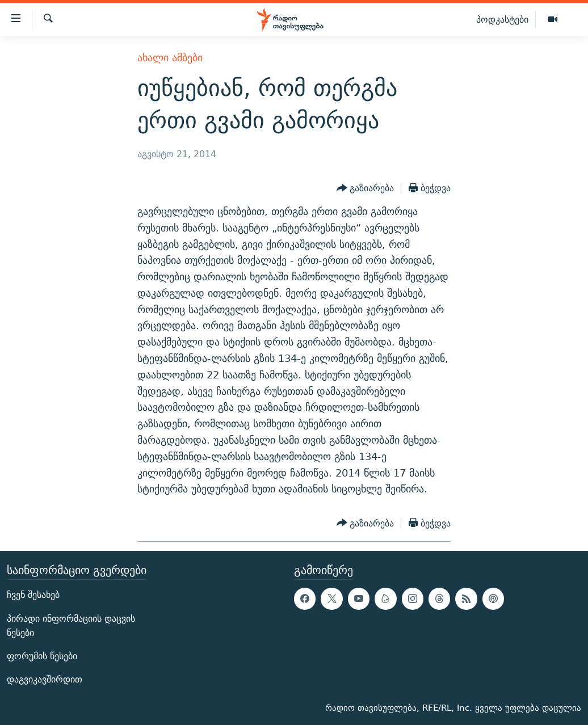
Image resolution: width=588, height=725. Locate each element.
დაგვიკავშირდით (45, 679)
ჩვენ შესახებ (33, 595)
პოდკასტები (502, 19)
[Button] (366, 188)
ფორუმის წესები (42, 656)
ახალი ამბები (170, 58)
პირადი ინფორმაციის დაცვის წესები (71, 626)
